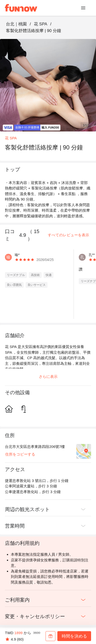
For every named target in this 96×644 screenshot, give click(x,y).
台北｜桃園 (16, 24)
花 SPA (40, 24)
